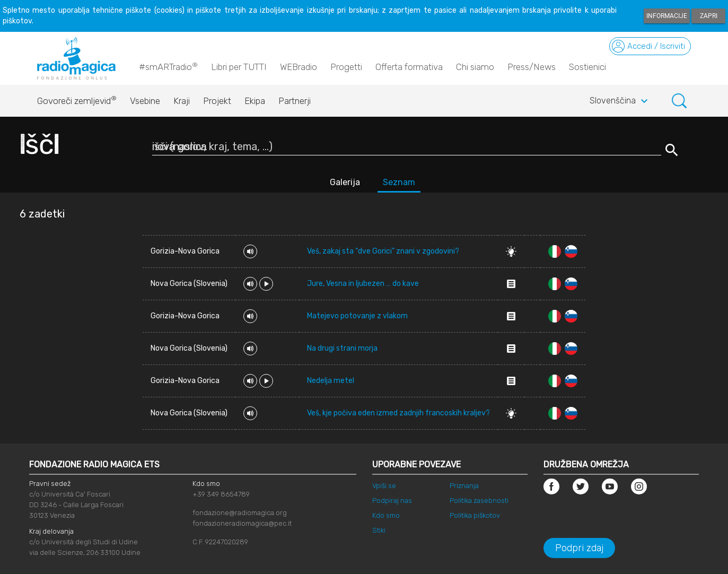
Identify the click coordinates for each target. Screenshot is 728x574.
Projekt (217, 101)
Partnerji (295, 101)
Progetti (346, 67)
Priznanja (464, 486)
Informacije (667, 16)
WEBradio (299, 67)
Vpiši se (384, 486)
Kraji (182, 101)
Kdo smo (386, 515)
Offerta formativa (409, 67)
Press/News (532, 67)
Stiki (379, 530)
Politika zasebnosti (479, 501)
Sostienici (587, 67)
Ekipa (255, 101)
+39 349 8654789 (221, 494)
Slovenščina (620, 101)
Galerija (345, 182)
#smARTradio (168, 66)
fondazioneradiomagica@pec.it (242, 523)
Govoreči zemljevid (77, 98)
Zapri (709, 16)
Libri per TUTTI (239, 67)
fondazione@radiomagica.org (240, 513)
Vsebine (145, 101)
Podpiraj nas (392, 501)
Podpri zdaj (579, 548)
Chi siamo (475, 67)
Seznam (399, 182)
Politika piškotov (475, 515)
